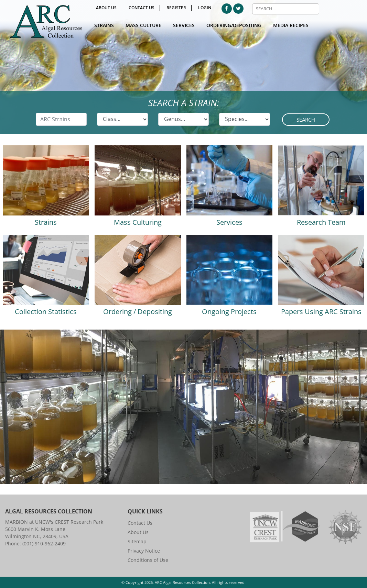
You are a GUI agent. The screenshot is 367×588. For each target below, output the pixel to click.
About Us (106, 8)
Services (184, 25)
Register (176, 8)
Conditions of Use (148, 560)
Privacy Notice (144, 551)
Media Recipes (291, 25)
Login (205, 8)
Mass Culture (143, 25)
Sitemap (137, 541)
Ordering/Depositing (234, 25)
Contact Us (142, 8)
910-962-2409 (50, 543)
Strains (104, 25)
